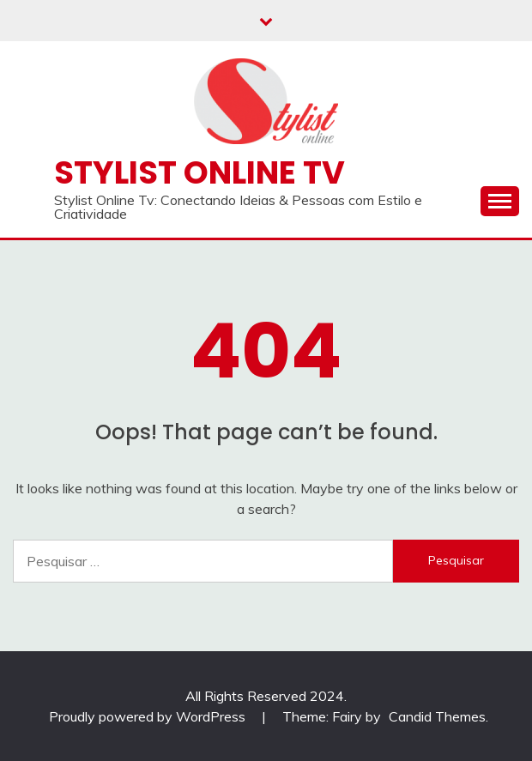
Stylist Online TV (199, 172)
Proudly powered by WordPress (149, 716)
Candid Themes (437, 716)
